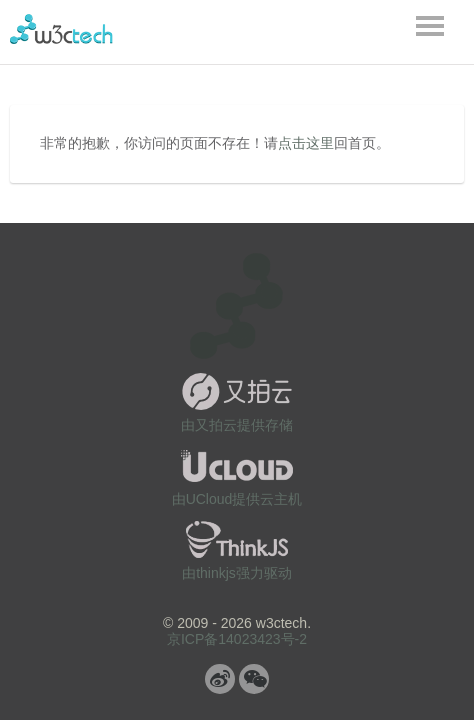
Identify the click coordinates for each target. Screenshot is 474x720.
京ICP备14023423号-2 (237, 639)
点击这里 (306, 143)
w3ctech (61, 29)
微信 (254, 679)
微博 (220, 679)
